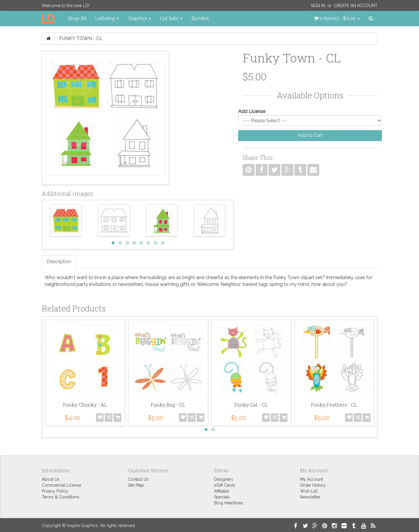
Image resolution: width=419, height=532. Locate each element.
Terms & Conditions (61, 497)
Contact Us (138, 479)
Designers (224, 479)
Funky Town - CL (81, 38)
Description (59, 262)
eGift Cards (225, 485)
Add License (252, 111)
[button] (337, 19)
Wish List (309, 491)
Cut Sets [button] (171, 18)
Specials (222, 497)
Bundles (200, 18)
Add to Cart (310, 135)
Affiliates (222, 491)
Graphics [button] (139, 18)
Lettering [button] (107, 18)
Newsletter (310, 497)
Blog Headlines (229, 503)
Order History (313, 485)
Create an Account (356, 6)
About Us (51, 479)
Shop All (77, 18)
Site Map (136, 485)
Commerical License (62, 485)
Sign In (318, 6)
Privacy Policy (55, 491)
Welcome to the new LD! (66, 6)
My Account (312, 479)
